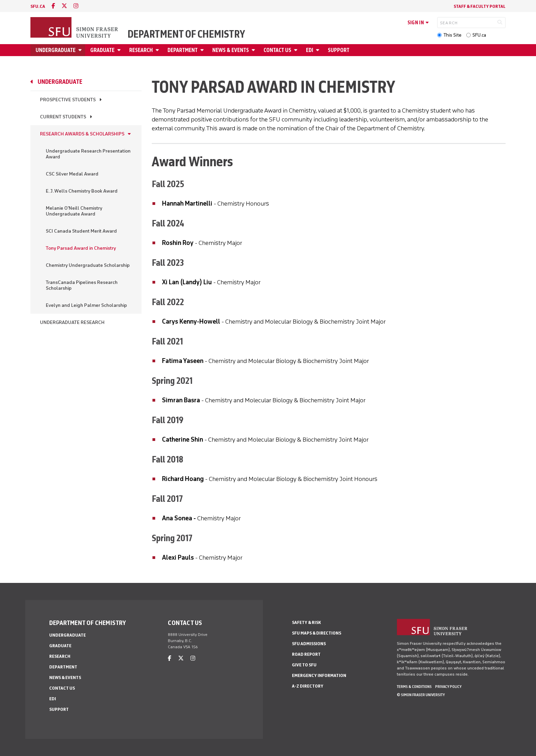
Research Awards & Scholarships (82, 134)
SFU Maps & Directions (317, 633)
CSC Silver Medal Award (72, 174)
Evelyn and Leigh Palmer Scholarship (86, 305)
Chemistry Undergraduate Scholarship (88, 265)
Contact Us (277, 50)
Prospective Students (68, 100)
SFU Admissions (309, 644)
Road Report (306, 654)
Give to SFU (304, 665)
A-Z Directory (308, 686)
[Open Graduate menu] (120, 50)
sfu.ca (38, 6)
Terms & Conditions (414, 687)
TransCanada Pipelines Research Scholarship (82, 285)
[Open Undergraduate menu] (81, 50)
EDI (310, 50)
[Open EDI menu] (319, 50)
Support (339, 50)
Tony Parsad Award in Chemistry (81, 248)
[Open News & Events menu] (254, 50)
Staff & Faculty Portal (480, 6)
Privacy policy (448, 687)
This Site (452, 35)
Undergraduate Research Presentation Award (88, 154)
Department (183, 50)
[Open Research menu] (158, 50)
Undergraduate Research (72, 322)
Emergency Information (319, 675)
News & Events (231, 50)
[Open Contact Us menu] (297, 50)
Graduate (102, 50)
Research (141, 50)
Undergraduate (56, 50)
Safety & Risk (306, 622)
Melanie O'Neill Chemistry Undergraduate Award (74, 211)
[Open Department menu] (203, 50)
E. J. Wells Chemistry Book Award (82, 191)
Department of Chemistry (186, 34)
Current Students (63, 117)
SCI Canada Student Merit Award (81, 231)
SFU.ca (479, 35)
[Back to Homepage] (75, 28)
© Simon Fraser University (421, 695)
